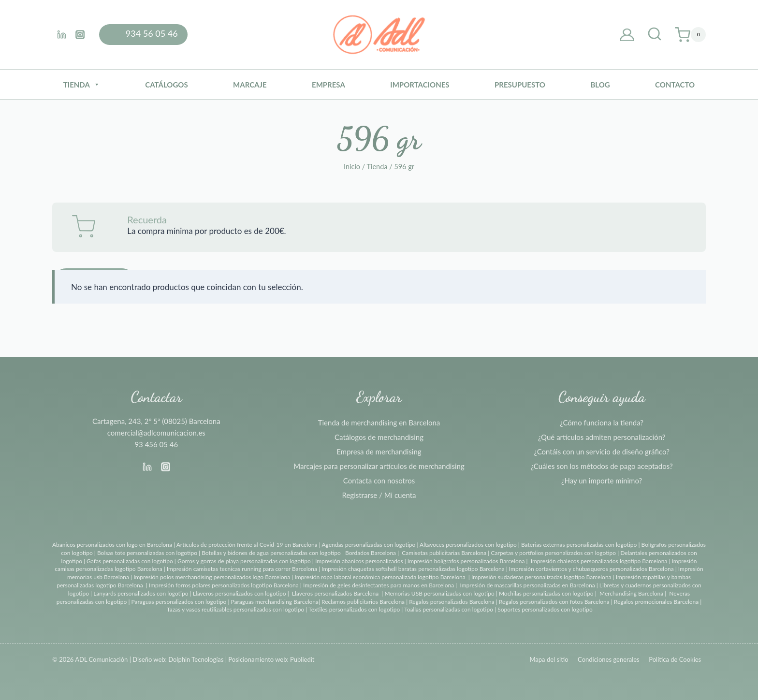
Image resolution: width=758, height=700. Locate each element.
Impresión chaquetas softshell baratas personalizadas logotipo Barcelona (413, 569)
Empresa (328, 85)
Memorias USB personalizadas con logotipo (439, 593)
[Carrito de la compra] (690, 35)
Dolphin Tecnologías (196, 659)
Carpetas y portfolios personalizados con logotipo (553, 553)
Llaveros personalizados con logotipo (240, 593)
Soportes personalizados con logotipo (545, 609)
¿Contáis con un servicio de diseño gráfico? (601, 452)
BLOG (600, 85)
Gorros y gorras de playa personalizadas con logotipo (244, 561)
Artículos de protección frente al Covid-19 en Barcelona (247, 545)
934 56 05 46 (152, 33)
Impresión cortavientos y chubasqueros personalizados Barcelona (591, 569)
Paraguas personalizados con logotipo (179, 602)
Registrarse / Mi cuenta (379, 495)
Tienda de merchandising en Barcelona (379, 423)
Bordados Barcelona (371, 553)
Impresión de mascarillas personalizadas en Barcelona (527, 585)
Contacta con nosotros (379, 481)
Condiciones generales (609, 659)
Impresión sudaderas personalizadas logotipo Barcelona (541, 577)
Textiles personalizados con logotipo (354, 609)
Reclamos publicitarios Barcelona (363, 602)
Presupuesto (520, 85)
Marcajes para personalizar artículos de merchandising (379, 466)
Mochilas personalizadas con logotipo (546, 593)
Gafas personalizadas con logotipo (129, 561)
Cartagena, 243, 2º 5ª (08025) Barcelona (156, 421)
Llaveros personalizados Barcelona (335, 593)
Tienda (82, 85)
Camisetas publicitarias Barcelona (444, 553)
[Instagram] (80, 34)
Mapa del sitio (549, 659)
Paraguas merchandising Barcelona (275, 602)
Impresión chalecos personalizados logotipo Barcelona (599, 561)
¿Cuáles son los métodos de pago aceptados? (602, 466)
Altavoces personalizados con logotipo (468, 545)
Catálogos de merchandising (379, 437)
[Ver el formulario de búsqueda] (655, 35)
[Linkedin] (61, 34)
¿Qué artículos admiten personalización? (602, 437)
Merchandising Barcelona (631, 593)
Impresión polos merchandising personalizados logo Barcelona (212, 577)
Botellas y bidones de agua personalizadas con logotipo (271, 553)
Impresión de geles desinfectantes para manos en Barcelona (379, 585)
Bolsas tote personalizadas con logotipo (147, 553)
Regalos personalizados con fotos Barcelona (554, 602)
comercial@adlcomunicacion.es (156, 433)
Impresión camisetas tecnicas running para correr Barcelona (242, 569)
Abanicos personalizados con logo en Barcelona (112, 545)
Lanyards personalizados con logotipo (141, 593)
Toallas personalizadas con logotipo (449, 609)
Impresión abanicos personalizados (360, 561)
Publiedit (302, 659)
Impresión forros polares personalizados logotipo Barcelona (224, 585)
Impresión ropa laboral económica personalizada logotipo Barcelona (380, 577)
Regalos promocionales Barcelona (656, 602)
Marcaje (250, 85)
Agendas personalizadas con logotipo (368, 545)
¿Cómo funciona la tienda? (602, 423)
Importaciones (420, 85)
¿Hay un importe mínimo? (602, 481)
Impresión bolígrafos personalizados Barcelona (466, 561)
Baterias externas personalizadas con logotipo (579, 545)
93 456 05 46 (156, 444)
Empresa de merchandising (379, 452)
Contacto (675, 85)
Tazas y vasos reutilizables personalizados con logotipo (235, 609)
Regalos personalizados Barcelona (452, 602)
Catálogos (166, 85)
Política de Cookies (675, 659)
